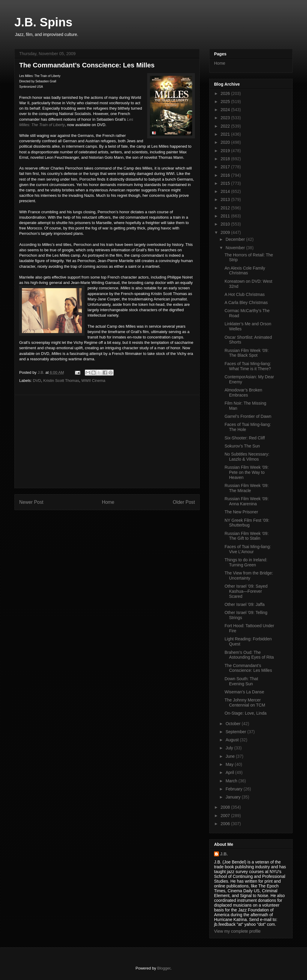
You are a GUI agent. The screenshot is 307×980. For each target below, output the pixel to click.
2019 (226, 151)
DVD (37, 381)
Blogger (164, 968)
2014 (226, 191)
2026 (226, 93)
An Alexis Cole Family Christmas (245, 271)
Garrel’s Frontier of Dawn (248, 416)
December (236, 239)
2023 (226, 118)
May (230, 764)
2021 (226, 134)
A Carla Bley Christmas (246, 303)
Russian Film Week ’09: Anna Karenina (247, 501)
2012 (226, 208)
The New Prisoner (241, 512)
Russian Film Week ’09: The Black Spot (247, 353)
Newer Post (31, 502)
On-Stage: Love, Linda (246, 713)
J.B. (224, 854)
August (232, 740)
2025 (226, 102)
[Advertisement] (107, 441)
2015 (226, 183)
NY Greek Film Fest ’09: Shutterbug (247, 523)
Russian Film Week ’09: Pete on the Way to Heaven (247, 472)
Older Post (184, 502)
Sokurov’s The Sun (242, 446)
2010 (226, 224)
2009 (226, 232)
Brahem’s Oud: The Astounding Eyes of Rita (249, 655)
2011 (226, 216)
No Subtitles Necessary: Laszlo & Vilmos (247, 457)
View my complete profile (237, 931)
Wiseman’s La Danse (244, 692)
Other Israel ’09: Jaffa (245, 604)
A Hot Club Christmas (245, 294)
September (236, 732)
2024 (226, 110)
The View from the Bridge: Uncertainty (249, 576)
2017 (226, 167)
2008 (226, 807)
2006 (226, 824)
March (232, 781)
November (236, 248)
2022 (226, 126)
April (230, 772)
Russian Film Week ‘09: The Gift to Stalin (247, 536)
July (230, 748)
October (234, 724)
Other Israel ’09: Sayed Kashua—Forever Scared (246, 591)
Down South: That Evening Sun (241, 681)
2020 (226, 142)
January (234, 797)
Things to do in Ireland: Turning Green (246, 562)
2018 (226, 159)
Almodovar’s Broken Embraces (243, 393)
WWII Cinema (93, 381)
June (231, 756)
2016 (226, 175)
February (234, 789)
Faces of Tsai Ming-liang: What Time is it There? (248, 366)
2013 (226, 199)
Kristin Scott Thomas (61, 381)
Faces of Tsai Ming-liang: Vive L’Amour (248, 549)
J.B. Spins (43, 22)
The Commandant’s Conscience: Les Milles (248, 668)
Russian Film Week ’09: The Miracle (247, 488)
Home (108, 502)
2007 (226, 816)
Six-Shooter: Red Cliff (245, 438)
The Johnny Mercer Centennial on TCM (245, 703)
